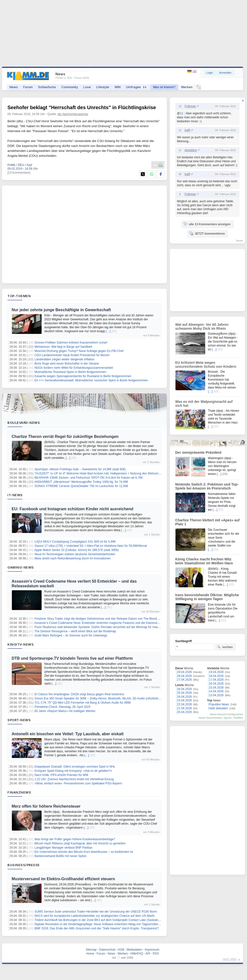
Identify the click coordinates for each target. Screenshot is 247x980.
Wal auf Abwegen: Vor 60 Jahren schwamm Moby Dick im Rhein (202, 327)
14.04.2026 (216, 691)
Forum (28, 87)
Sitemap (91, 950)
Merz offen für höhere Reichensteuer (46, 806)
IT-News (15, 495)
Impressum (152, 950)
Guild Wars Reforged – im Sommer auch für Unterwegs (71, 635)
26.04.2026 (184, 689)
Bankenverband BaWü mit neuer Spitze (60, 856)
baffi (187, 130)
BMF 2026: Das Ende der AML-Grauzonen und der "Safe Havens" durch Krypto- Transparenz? (97, 928)
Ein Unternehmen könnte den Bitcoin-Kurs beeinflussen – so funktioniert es (84, 852)
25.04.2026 (184, 693)
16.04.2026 (216, 684)
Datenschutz (107, 950)
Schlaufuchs (47, 87)
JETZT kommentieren (207, 233)
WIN (118, 87)
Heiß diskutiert (218, 708)
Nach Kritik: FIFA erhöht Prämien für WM (61, 775)
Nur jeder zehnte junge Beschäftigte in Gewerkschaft (61, 310)
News (14, 87)
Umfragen (137, 87)
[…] (108, 331)
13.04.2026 (216, 695)
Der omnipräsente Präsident (198, 452)
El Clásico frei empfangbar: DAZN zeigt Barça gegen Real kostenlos (79, 694)
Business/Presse (24, 865)
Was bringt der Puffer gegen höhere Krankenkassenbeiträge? (75, 839)
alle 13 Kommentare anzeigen (207, 224)
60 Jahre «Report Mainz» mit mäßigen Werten (65, 711)
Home (90, 954)
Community (70, 87)
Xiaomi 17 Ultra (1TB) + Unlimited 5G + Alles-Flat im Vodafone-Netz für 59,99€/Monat (91, 546)
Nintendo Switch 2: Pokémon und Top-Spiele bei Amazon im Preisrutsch (207, 486)
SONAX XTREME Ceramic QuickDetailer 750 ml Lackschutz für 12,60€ (81, 486)
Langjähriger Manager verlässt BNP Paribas (63, 848)
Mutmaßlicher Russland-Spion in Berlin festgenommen (70, 372)
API (148, 954)
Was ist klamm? (164, 87)
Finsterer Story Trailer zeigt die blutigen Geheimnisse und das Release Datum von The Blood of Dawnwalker (106, 619)
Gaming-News (21, 567)
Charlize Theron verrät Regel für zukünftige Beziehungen (65, 437)
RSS (156, 954)
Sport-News (19, 720)
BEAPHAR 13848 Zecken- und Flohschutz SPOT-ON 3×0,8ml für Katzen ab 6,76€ (88, 478)
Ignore (228, 718)
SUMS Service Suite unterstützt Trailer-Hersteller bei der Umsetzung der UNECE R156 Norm (96, 912)
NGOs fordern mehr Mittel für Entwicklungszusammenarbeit (74, 368)
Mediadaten (135, 950)
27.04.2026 (184, 680)
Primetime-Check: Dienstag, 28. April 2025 (62, 707)
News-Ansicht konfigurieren (226, 714)
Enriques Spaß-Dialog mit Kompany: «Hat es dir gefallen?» (73, 771)
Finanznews (19, 792)
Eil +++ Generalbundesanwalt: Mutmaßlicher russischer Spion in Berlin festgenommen (91, 380)
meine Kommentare (210, 718)
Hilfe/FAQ (137, 954)
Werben (187, 87)
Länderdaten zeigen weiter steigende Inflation (64, 359)
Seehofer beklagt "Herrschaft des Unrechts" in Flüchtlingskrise (82, 107)
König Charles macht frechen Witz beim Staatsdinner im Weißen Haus (204, 561)
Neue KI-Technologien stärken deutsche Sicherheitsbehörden (75, 554)
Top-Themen (19, 296)
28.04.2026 (184, 676)
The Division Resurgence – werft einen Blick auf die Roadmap (75, 631)
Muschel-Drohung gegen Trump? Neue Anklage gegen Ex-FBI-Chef (79, 351)
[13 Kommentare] (19, 173)
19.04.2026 (216, 672)
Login (210, 73)
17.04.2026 (216, 680)
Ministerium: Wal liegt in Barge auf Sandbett (63, 347)
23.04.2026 (184, 700)
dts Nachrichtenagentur (73, 114)
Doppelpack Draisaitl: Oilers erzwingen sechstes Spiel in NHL (75, 767)
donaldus (191, 150)
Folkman (190, 106)
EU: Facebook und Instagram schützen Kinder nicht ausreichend (73, 509)
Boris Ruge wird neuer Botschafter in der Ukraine (67, 364)
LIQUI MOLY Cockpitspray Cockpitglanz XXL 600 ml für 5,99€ (75, 542)
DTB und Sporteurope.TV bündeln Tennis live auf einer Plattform (72, 658)
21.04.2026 (184, 708)
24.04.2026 (184, 697)
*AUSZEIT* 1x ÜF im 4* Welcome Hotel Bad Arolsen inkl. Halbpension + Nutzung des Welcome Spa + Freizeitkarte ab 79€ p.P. (118, 473)
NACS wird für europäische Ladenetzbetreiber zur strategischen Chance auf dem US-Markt (94, 916)
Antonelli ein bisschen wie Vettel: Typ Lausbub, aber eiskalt (68, 734)
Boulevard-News (24, 423)
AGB (121, 950)
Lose (87, 87)
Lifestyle (103, 87)
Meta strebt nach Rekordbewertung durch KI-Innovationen (73, 558)
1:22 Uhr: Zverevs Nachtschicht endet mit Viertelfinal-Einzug (74, 779)
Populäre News (219, 704)
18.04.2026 (216, 676)
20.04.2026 (184, 712)
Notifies (238, 718)
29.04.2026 (184, 672)
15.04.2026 (216, 688)
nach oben (230, 959)
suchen (225, 647)
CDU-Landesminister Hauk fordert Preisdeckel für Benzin (72, 355)
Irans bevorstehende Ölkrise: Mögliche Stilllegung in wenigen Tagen (207, 597)
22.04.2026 (184, 704)
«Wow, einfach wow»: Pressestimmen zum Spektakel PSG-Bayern (78, 783)
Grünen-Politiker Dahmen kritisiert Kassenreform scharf (71, 343)
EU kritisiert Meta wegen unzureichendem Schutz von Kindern (206, 365)
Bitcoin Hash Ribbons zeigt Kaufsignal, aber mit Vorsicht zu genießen (80, 843)
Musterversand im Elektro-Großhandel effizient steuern (63, 879)
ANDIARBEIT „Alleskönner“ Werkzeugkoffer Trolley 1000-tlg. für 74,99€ (81, 482)
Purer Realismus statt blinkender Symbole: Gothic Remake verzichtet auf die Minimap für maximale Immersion (107, 627)
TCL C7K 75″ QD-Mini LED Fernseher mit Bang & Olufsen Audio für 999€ (83, 703)
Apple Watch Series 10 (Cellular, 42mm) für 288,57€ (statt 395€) (77, 550)
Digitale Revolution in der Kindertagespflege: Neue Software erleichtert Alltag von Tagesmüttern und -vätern (105, 924)
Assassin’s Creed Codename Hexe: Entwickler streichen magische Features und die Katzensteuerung (101, 623)
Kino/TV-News (21, 644)
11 (182, 113)
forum (240, 241)
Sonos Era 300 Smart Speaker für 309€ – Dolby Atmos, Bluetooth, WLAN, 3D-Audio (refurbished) (99, 698)
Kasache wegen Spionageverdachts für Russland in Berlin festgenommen (83, 376)
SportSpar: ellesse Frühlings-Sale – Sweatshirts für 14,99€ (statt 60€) (80, 469)
